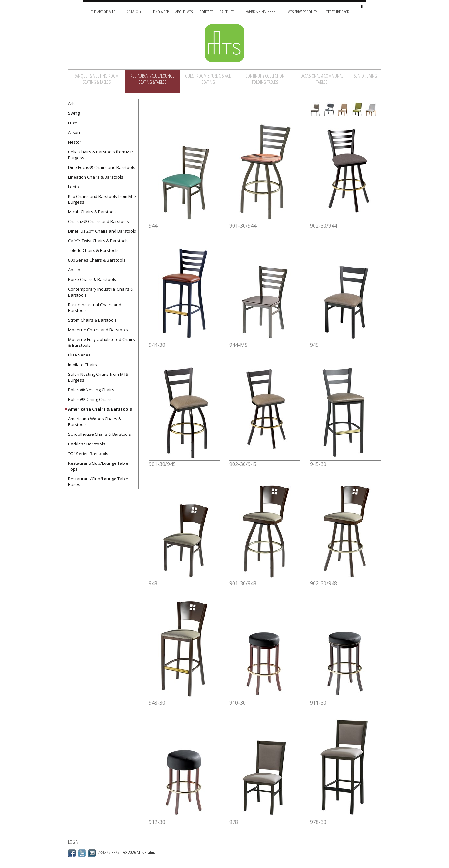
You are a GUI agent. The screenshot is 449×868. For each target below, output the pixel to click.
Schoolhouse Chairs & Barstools (100, 434)
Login (73, 842)
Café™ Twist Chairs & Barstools (98, 241)
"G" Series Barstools (88, 454)
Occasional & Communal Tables (322, 79)
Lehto (74, 187)
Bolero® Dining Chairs (90, 399)
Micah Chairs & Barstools (92, 212)
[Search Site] (362, 7)
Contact (206, 11)
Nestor (75, 142)
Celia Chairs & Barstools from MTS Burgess (101, 155)
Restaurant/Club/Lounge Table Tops (98, 466)
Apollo (74, 270)
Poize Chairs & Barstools (92, 279)
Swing (74, 113)
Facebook (72, 853)
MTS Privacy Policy (302, 11)
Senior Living (365, 76)
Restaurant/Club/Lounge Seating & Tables (152, 79)
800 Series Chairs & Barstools (97, 260)
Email (92, 853)
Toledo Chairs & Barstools (93, 250)
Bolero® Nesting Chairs (91, 390)
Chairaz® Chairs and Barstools (99, 221)
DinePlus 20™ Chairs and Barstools (102, 231)
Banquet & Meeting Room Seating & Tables (96, 79)
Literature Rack (336, 11)
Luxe (73, 123)
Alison (74, 132)
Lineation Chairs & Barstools (96, 177)
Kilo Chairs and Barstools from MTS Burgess (102, 199)
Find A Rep (161, 11)
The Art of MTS (103, 11)
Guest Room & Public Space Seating (208, 79)
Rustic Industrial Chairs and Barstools (95, 307)
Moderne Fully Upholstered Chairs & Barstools (101, 342)
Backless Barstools (87, 444)
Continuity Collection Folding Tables (265, 79)
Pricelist (227, 11)
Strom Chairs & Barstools (92, 320)
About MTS (184, 11)
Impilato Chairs (83, 365)
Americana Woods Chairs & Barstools (95, 422)
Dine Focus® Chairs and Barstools (102, 167)
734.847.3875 (109, 852)
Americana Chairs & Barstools (100, 409)
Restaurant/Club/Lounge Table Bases (98, 482)
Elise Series (79, 355)
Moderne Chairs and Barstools (98, 330)
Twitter (82, 853)
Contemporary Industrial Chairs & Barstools (101, 292)
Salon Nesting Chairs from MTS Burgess (98, 377)
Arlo (72, 103)
